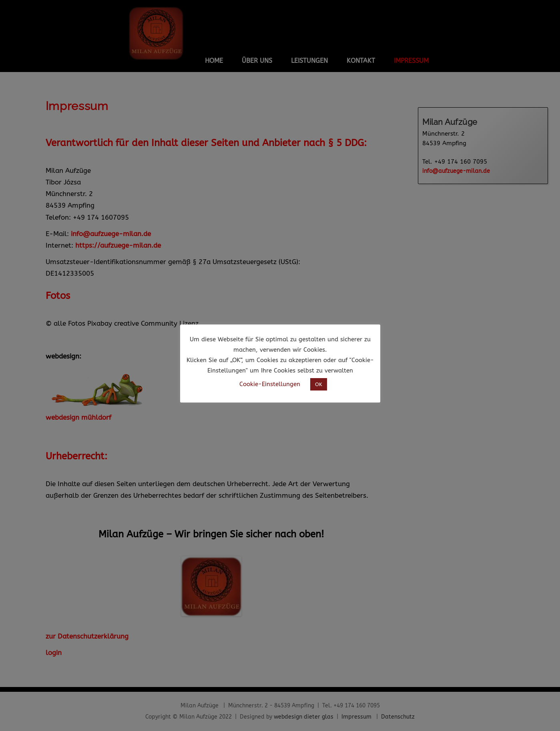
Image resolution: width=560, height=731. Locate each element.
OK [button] (319, 384)
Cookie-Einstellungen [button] (270, 384)
